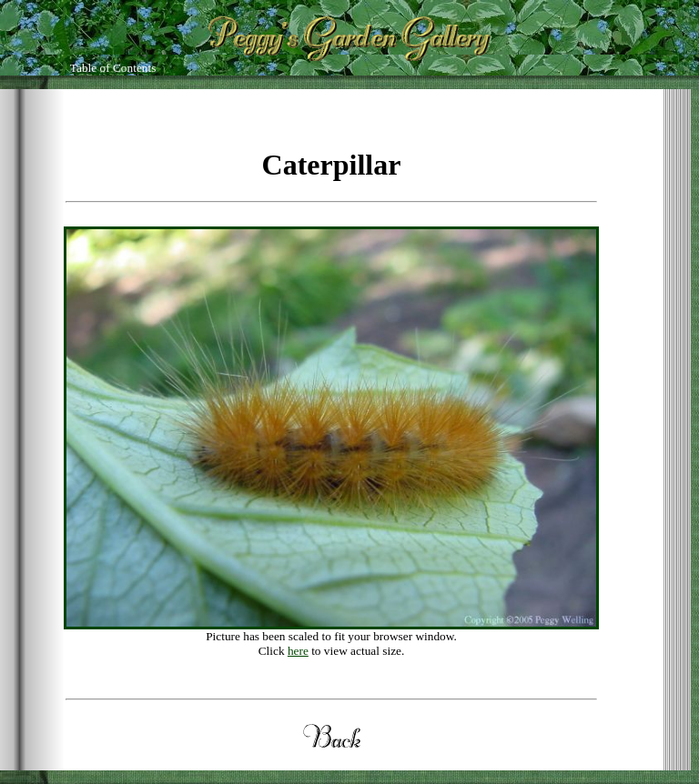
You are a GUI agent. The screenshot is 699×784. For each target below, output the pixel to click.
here (298, 651)
